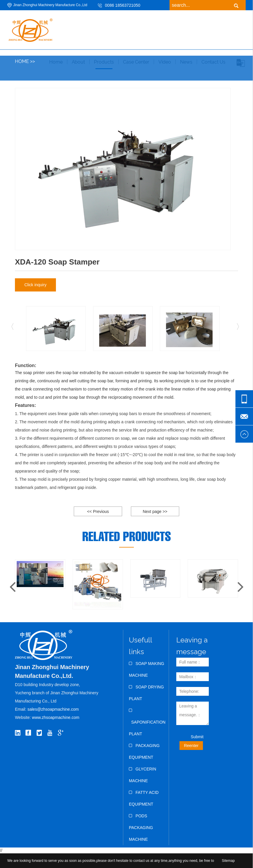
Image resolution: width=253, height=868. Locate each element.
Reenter (191, 746)
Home (22, 61)
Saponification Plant (147, 722)
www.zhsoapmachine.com (56, 717)
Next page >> (155, 511)
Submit (197, 737)
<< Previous (98, 511)
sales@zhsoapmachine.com (53, 709)
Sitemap (228, 861)
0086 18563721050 (123, 5)
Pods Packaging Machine (141, 828)
